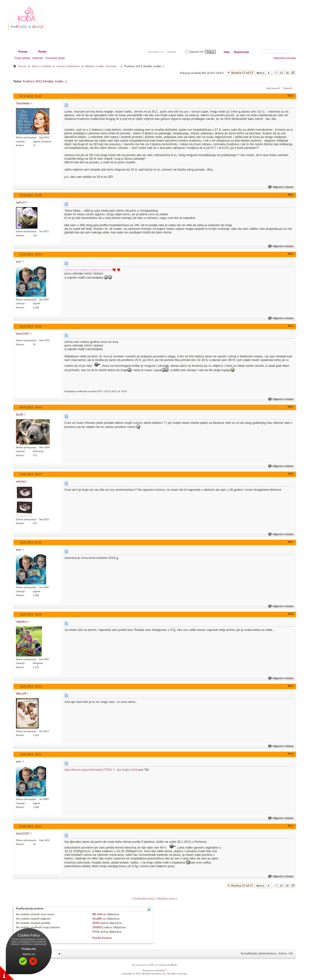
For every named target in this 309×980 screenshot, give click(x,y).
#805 (291, 407)
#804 (291, 326)
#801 (291, 96)
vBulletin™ (161, 970)
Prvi (260, 73)
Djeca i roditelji (41, 66)
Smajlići (97, 919)
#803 (291, 254)
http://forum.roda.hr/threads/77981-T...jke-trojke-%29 (101, 770)
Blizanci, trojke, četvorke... (102, 66)
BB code (98, 914)
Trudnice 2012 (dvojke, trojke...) (45, 81)
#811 (291, 826)
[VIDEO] (98, 927)
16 (287, 73)
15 (281, 73)
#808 (291, 614)
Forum (23, 52)
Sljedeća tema (166, 898)
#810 (291, 754)
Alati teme (272, 88)
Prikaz (287, 88)
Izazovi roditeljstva (68, 66)
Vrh (291, 953)
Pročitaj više (29, 949)
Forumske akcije (55, 58)
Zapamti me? (195, 52)
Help (227, 52)
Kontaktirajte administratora (259, 953)
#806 (291, 474)
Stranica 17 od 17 (242, 73)
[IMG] (96, 923)
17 (293, 73)
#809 (291, 686)
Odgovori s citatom (281, 187)
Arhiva (283, 953)
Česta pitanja (22, 58)
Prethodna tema (144, 898)
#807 (291, 542)
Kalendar (38, 58)
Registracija (241, 52)
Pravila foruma (102, 938)
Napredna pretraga (285, 58)
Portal (42, 52)
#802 (291, 195)
